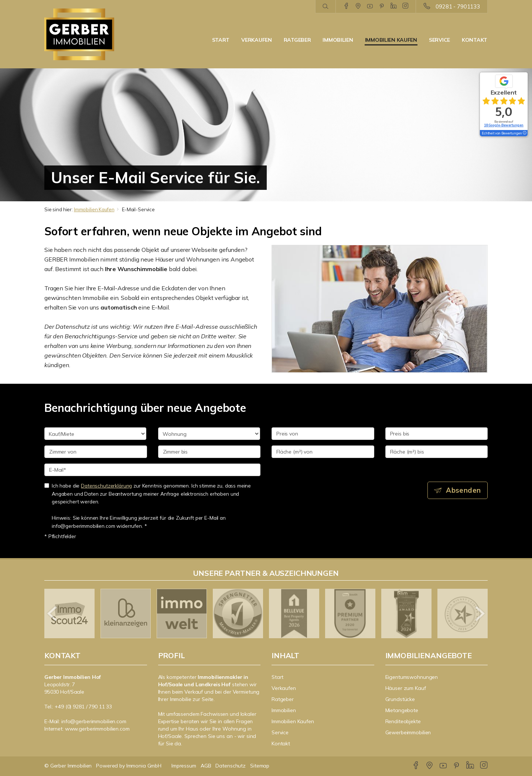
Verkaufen (256, 40)
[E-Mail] (152, 470)
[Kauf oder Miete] (95, 434)
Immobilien (338, 40)
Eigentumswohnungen (412, 677)
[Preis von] (323, 434)
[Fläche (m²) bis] (437, 452)
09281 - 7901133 (458, 6)
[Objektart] (209, 434)
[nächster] (479, 613)
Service (439, 40)
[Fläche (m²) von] (323, 452)
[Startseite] (96, 34)
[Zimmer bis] (209, 452)
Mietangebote (402, 710)
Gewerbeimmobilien (408, 732)
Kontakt (475, 40)
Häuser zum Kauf (406, 688)
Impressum (184, 766)
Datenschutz (231, 766)
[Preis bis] (437, 434)
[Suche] (325, 7)
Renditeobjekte (403, 721)
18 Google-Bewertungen (504, 125)
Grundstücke (400, 699)
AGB (206, 766)
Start (221, 40)
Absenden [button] (464, 490)
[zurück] (53, 613)
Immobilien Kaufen (391, 40)
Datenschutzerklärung (106, 486)
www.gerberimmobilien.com (97, 729)
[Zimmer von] (96, 452)
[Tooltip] (524, 133)
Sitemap (260, 766)
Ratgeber (297, 40)
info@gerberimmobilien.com (94, 721)
